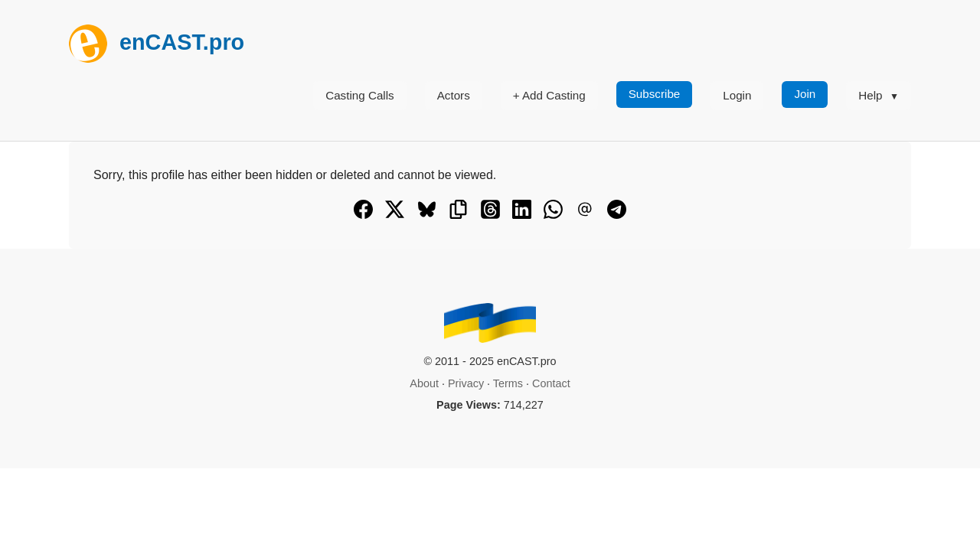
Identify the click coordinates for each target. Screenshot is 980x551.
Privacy (466, 383)
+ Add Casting (549, 95)
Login (737, 95)
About (424, 383)
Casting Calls (359, 95)
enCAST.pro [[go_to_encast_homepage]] (157, 42)
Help (870, 95)
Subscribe (655, 94)
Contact (551, 383)
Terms (508, 383)
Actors (454, 95)
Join (805, 94)
